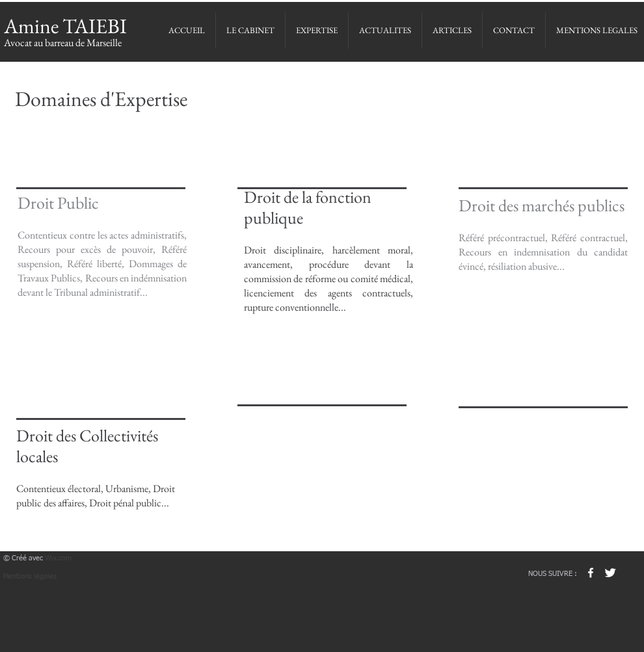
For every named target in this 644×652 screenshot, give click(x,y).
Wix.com (58, 558)
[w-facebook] (591, 573)
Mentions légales (30, 576)
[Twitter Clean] (610, 573)
